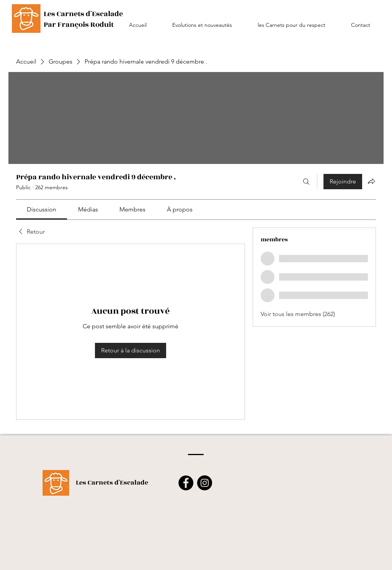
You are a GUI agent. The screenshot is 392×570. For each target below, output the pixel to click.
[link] (42, 209)
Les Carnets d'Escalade (112, 483)
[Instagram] (205, 483)
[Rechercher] (306, 182)
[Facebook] (186, 483)
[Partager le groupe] (371, 181)
